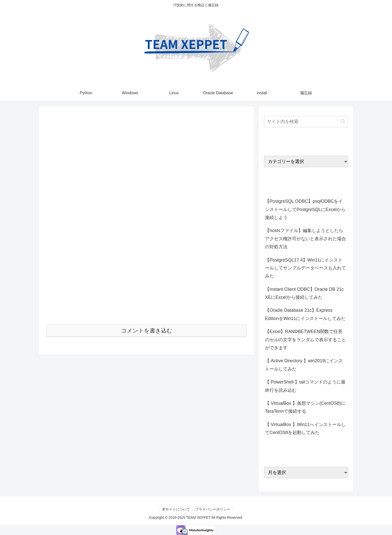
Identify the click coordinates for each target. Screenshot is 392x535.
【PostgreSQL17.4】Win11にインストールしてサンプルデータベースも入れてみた (305, 268)
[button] (343, 121)
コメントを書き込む (147, 331)
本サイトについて (176, 509)
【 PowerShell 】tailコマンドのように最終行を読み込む (305, 386)
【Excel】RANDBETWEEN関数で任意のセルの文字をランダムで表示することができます (305, 340)
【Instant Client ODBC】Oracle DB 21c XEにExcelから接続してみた (304, 293)
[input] (306, 122)
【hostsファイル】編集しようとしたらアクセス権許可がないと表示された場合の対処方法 (305, 239)
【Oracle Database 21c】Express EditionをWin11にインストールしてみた (305, 314)
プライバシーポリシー (213, 509)
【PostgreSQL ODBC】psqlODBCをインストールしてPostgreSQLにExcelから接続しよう (305, 209)
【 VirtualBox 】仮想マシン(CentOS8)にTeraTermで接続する (305, 407)
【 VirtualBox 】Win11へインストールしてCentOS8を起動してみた (305, 428)
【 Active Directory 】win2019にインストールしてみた (304, 365)
